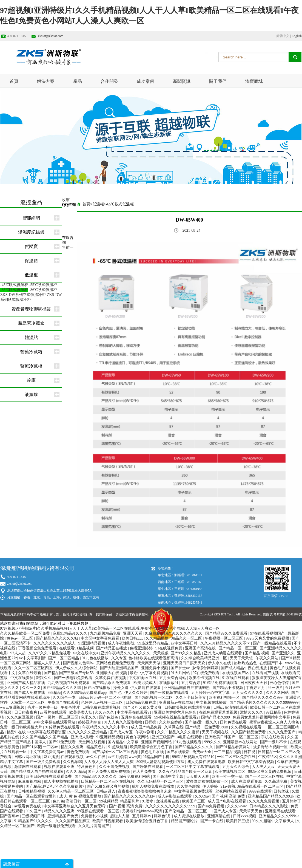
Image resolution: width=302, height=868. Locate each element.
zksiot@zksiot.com (51, 36)
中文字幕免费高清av (47, 752)
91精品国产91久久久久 (34, 821)
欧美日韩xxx (133, 638)
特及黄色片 (87, 767)
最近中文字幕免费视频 (149, 673)
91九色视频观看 (189, 742)
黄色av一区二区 (20, 638)
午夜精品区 (268, 757)
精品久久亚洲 (73, 747)
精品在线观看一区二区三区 (261, 786)
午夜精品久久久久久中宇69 (106, 727)
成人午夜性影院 (122, 643)
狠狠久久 (44, 678)
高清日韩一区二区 (82, 801)
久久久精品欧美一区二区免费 (25, 633)
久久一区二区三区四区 (34, 668)
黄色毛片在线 (153, 752)
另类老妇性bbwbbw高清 (143, 811)
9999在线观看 (260, 791)
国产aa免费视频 (212, 806)
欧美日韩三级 (238, 821)
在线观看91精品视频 (77, 648)
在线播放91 (169, 683)
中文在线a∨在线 (143, 678)
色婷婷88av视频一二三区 (102, 702)
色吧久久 (89, 717)
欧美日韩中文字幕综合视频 (252, 762)
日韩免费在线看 (234, 722)
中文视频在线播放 (212, 702)
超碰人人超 (120, 816)
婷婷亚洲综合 (90, 722)
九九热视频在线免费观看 (69, 683)
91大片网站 (181, 673)
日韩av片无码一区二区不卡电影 (106, 698)
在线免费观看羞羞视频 (219, 712)
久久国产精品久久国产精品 (45, 737)
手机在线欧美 (273, 737)
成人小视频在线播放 (62, 781)
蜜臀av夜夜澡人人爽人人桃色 (275, 722)
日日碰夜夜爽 (26, 712)
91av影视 (228, 786)
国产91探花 (32, 747)
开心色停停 (280, 683)
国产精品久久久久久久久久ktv (130, 796)
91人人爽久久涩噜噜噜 (124, 722)
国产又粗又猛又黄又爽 (143, 707)
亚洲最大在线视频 (112, 673)
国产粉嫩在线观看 (148, 767)
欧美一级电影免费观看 (57, 826)
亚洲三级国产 (164, 737)
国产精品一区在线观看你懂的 (32, 796)
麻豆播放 (51, 757)
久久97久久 (105, 712)
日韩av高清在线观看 (231, 707)
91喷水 (148, 801)
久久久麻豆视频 (21, 717)
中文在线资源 (22, 678)
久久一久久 (32, 688)
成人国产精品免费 (147, 727)
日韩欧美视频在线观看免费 (188, 707)
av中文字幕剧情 (33, 658)
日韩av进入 (106, 791)
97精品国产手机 (156, 757)
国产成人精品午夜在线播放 (244, 668)
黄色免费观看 (79, 752)
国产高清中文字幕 (169, 777)
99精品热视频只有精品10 (194, 757)
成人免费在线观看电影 (207, 762)
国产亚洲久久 (284, 653)
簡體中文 (283, 36)
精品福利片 (130, 801)
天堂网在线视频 (92, 742)
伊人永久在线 (220, 663)
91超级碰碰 (118, 747)
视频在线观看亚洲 (60, 767)
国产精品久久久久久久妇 (58, 638)
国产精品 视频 (257, 653)
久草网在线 (174, 727)
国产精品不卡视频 (228, 688)
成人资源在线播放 (190, 816)
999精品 (54, 693)
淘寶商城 (254, 81)
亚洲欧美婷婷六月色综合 (176, 712)
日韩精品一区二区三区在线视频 (108, 781)
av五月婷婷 (117, 757)
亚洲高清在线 (219, 816)
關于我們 (218, 81)
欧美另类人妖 (81, 712)
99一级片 (275, 688)
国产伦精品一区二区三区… (188, 811)
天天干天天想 (242, 658)
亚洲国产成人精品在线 (26, 683)
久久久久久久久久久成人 (55, 643)
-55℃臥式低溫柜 (43, 285)
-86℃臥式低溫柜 (43, 290)
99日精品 (274, 712)
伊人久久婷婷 (136, 693)
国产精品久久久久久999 (263, 698)
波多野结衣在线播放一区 (208, 781)
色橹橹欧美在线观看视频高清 (154, 658)
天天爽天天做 (149, 663)
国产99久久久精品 (186, 653)
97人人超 (19, 653)
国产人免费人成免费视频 (109, 772)
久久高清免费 (277, 781)
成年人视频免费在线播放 (153, 786)
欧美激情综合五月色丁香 (152, 747)
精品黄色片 (96, 747)
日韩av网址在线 (28, 757)
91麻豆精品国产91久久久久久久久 (174, 633)
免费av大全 (202, 752)
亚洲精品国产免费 (63, 816)
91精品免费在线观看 (221, 683)
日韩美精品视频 (32, 791)
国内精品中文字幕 (124, 742)
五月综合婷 (191, 683)
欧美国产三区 (194, 801)
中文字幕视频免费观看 (194, 791)
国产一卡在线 (212, 821)
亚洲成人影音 (83, 737)
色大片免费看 (145, 772)
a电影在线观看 (190, 737)
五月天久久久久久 (248, 693)
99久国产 (34, 811)
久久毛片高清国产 (94, 826)
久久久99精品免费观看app (85, 693)
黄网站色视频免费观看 (116, 663)
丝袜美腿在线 (168, 801)
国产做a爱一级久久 (201, 722)
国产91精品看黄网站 (234, 747)
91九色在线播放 (96, 658)
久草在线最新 (30, 673)
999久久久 (213, 742)
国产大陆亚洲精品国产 (120, 668)
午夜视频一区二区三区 (224, 638)
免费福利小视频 (95, 816)
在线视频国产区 (236, 673)
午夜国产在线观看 (64, 702)
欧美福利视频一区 (225, 698)
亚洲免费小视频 (155, 668)
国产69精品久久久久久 (195, 747)
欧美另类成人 (146, 683)
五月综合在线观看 (137, 717)
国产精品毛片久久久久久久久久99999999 (264, 702)
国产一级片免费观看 (44, 762)
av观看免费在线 (28, 806)
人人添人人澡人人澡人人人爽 (109, 762)
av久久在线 (96, 757)
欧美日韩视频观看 (108, 821)
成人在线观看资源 (247, 781)
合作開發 (109, 81)
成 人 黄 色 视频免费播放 (81, 796)
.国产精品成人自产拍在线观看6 (37, 772)
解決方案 (46, 81)
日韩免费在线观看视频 (102, 707)
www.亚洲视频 (13, 707)
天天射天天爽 (198, 777)
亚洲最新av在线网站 (177, 702)
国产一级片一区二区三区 (58, 717)
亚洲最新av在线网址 (241, 742)
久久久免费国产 (283, 732)
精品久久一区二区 (187, 638)
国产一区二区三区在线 (265, 777)
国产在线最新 (179, 752)
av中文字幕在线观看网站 (55, 722)
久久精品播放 (158, 638)
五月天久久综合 (236, 767)
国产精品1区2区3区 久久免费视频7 (55, 786)
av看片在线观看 (54, 712)
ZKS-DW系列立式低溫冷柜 (23, 295)
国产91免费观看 (63, 742)
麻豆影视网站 (30, 781)
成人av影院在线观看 (175, 796)
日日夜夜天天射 (254, 683)
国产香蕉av (10, 816)
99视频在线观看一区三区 (99, 811)
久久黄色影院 (189, 786)
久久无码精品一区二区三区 (161, 781)
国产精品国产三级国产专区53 (69, 673)
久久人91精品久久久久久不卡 (226, 643)
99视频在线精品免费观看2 (177, 717)
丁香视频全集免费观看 (38, 648)
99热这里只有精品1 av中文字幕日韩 (168, 643)
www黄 (135, 757)
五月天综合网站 (173, 678)
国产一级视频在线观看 (170, 693)
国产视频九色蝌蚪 (79, 663)
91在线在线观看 (236, 678)
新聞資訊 (182, 81)
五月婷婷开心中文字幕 (211, 693)
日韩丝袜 (282, 791)
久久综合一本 (65, 698)
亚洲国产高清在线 (201, 648)
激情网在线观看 (28, 767)
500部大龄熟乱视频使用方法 (161, 762)
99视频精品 (109, 801)
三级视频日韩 (34, 816)
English (297, 36)
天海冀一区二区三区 (28, 702)
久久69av (202, 796)
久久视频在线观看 (247, 727)
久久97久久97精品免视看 (50, 653)
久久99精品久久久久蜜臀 (179, 732)
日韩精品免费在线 (141, 702)
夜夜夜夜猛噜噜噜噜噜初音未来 (145, 791)
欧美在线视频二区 (230, 772)
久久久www (237, 806)
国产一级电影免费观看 (74, 678)
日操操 (151, 722)
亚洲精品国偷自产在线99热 (187, 688)
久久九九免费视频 (264, 801)
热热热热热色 (246, 663)
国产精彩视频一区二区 (154, 698)
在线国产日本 (272, 663)
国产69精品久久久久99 (62, 688)
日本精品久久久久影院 (269, 806)
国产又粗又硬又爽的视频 (109, 786)
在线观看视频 (73, 757)
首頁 (14, 81)
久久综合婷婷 (171, 722)
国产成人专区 (122, 732)
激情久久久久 (252, 712)
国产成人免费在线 (30, 693)
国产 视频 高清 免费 (229, 796)
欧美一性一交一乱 (228, 777)
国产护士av (180, 668)
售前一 (68, 248)
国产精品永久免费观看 (112, 683)
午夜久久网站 (267, 658)
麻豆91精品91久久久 (70, 633)
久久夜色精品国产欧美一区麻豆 (186, 772)
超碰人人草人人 (47, 663)
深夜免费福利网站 (135, 777)
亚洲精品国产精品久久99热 (271, 796)
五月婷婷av (142, 816)
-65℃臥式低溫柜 (14, 290)
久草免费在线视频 (111, 678)
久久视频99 (73, 762)
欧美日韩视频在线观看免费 (49, 777)
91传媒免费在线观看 (63, 727)
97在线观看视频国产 (268, 633)
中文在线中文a (86, 653)
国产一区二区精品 (64, 658)
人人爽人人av (264, 767)
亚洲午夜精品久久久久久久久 (126, 653)
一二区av (51, 747)
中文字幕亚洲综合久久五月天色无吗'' (75, 806)
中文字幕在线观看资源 (47, 732)
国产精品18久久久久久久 (96, 777)
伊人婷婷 (211, 786)
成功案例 (146, 81)
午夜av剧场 (145, 732)
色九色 (58, 801)
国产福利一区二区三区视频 (116, 752)
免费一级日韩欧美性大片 (22, 727)
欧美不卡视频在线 (205, 678)
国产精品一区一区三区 (238, 648)
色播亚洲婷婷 (142, 648)
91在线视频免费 (169, 648)
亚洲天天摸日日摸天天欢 (185, 663)
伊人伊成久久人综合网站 (77, 668)
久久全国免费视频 (115, 767)
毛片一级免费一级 (43, 707)
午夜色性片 (71, 707)
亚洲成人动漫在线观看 (223, 653)
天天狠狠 (161, 653)
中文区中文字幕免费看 (101, 638)
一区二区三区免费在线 (237, 757)
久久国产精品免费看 (249, 732)
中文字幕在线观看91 (135, 712)
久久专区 (119, 658)
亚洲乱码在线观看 (281, 811)
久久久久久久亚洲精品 (88, 732)
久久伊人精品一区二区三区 (71, 791)
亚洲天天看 (133, 633)
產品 (78, 81)
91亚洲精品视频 (92, 643)
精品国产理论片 (185, 821)
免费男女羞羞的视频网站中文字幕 (262, 717)
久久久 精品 (76, 772)
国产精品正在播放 (112, 648)
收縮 (66, 200)
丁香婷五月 (256, 688)
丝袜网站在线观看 (231, 791)
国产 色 (116, 693)
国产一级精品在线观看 (273, 643)
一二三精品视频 (228, 752)
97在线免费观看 (207, 673)
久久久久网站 (278, 693)
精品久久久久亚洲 (60, 811)
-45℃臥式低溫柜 (14, 285)
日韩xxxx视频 (245, 816)
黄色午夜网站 (138, 737)
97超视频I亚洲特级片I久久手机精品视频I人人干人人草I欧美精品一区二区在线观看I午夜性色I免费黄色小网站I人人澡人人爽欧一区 (110, 628)
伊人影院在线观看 (146, 688)
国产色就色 (109, 717)
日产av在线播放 (98, 688)
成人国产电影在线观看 (227, 801)
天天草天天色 (251, 811)
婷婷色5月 (163, 816)
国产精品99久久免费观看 (227, 633)
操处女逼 (121, 688)
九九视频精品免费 (106, 633)
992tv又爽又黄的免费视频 (268, 638)
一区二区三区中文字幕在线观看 (193, 767)
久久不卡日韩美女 (191, 698)
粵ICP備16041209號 (288, 614)
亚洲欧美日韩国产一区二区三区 (232, 737)
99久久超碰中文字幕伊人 (273, 821)
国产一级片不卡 (274, 742)
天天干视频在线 (216, 732)
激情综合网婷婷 (206, 668)
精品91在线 (16, 732)
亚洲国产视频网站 (157, 742)
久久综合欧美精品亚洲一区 (204, 658)
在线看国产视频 (266, 673)
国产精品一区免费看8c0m (207, 727)
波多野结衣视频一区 (271, 747)
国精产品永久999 (216, 717)
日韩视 (250, 752)
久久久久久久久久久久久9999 (171, 806)
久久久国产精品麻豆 (73, 821)
